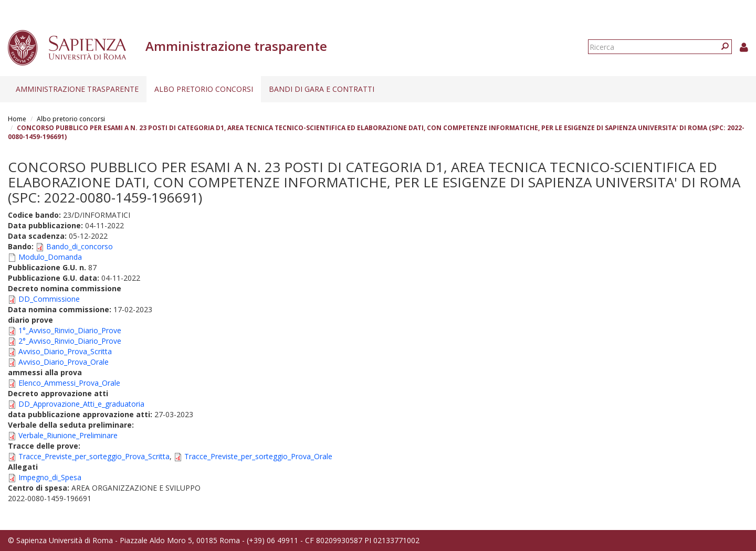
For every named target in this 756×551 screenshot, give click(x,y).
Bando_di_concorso (80, 246)
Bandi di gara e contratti (322, 89)
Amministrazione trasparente (77, 89)
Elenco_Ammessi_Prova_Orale (69, 383)
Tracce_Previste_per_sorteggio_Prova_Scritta (94, 456)
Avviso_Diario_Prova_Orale (64, 362)
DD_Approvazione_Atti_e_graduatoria (81, 404)
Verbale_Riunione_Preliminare (68, 435)
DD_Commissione (49, 299)
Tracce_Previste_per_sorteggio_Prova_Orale (258, 456)
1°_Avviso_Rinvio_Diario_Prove (70, 330)
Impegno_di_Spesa (50, 477)
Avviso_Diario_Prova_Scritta (65, 351)
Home (17, 119)
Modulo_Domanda (50, 257)
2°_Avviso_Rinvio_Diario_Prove (70, 341)
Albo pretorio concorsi (204, 89)
